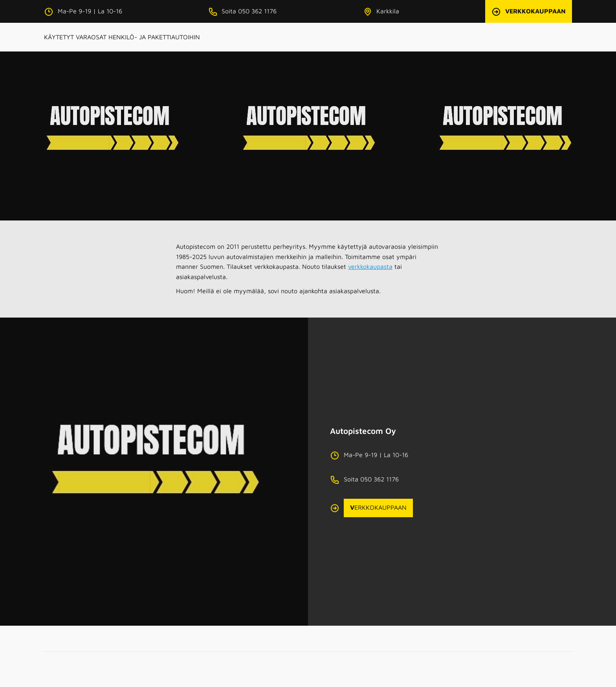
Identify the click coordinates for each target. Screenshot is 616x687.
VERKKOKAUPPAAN (535, 11)
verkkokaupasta (370, 266)
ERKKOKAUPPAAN (378, 507)
